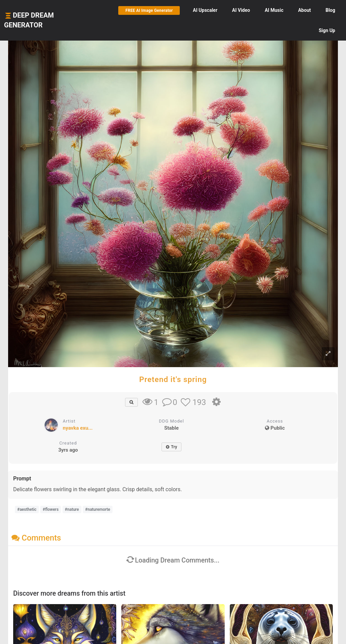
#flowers (51, 509)
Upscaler (205, 10)
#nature (72, 509)
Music (274, 10)
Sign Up (327, 30)
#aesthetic (27, 509)
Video (241, 10)
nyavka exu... (78, 428)
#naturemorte (98, 509)
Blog (330, 10)
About (304, 10)
